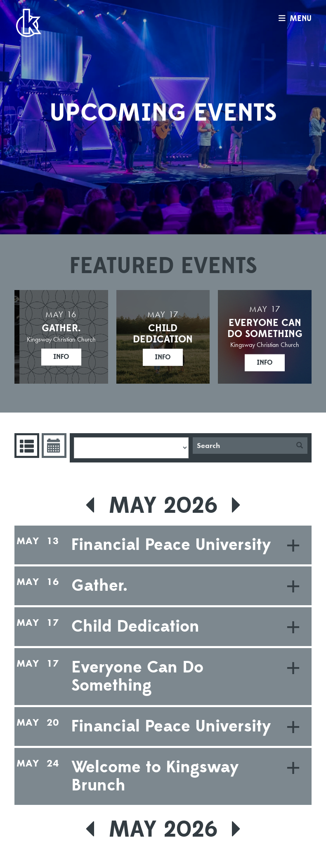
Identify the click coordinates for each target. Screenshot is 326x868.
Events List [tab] (26, 446)
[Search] (242, 446)
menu (293, 19)
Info (61, 357)
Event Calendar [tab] (53, 446)
